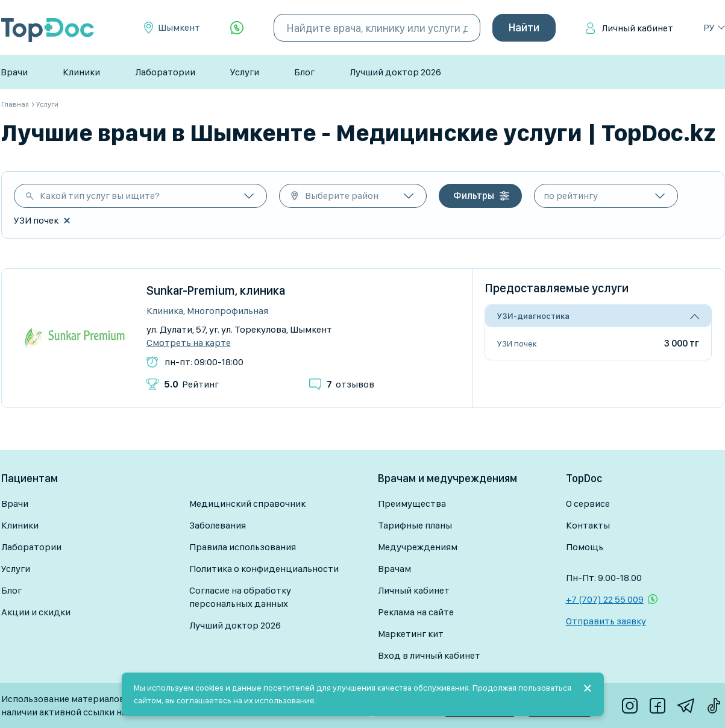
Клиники (81, 72)
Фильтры (474, 196)
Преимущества (412, 504)
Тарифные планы (415, 525)
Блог (304, 72)
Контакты (588, 525)
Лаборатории (165, 72)
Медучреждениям (418, 547)
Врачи (14, 72)
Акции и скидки (36, 612)
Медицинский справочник (247, 504)
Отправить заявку (606, 621)
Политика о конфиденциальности (264, 569)
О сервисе (588, 504)
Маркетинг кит (411, 634)
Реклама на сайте (416, 612)
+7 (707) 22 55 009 (605, 599)
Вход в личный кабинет (429, 655)
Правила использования (243, 547)
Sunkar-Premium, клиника (216, 290)
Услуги (245, 72)
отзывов (350, 384)
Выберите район (342, 196)
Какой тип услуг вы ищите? (100, 196)
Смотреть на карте (189, 343)
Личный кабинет (637, 28)
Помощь (585, 547)
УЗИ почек (517, 344)
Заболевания (218, 525)
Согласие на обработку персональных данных (240, 597)
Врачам (394, 569)
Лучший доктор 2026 (395, 72)
